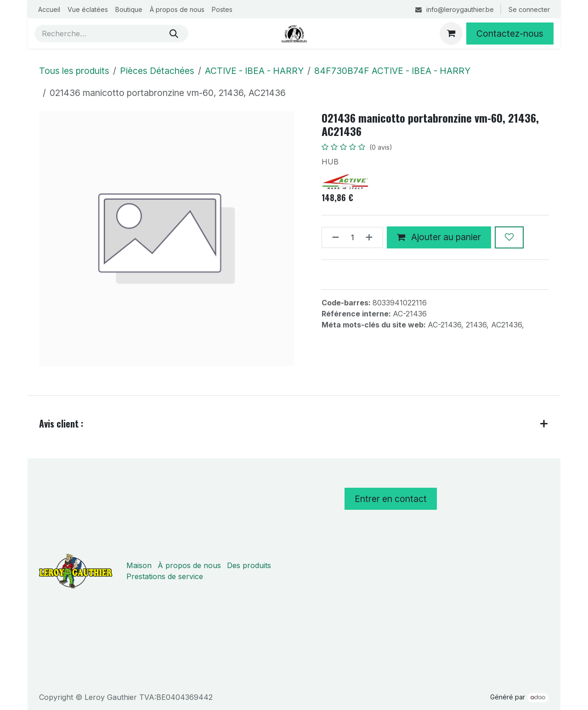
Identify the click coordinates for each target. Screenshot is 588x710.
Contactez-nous (510, 34)
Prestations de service (165, 576)
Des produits (249, 565)
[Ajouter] (372, 237)
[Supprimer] (333, 237)
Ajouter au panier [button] (439, 237)
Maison (139, 565)
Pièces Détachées (157, 71)
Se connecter (529, 9)
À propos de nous (189, 565)
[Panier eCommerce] (451, 34)
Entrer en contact (391, 499)
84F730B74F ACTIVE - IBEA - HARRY (392, 71)
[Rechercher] (174, 34)
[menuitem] (49, 9)
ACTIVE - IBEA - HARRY (254, 71)
